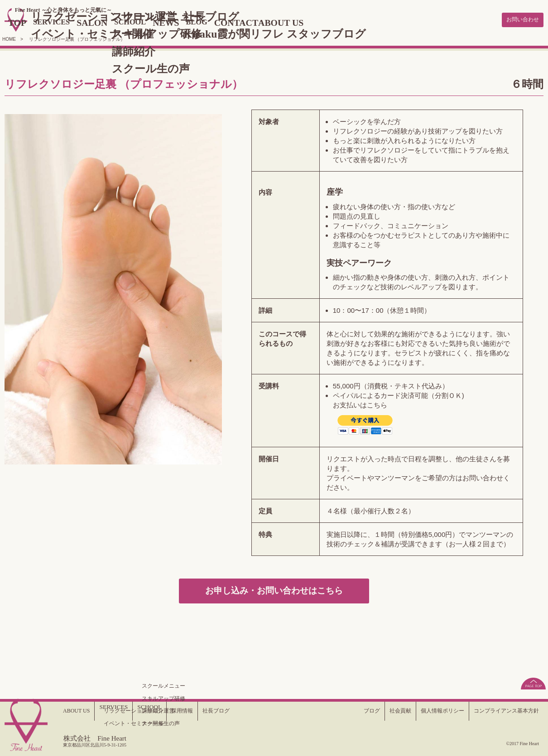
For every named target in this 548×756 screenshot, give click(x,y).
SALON (127, 22)
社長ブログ (226, 711)
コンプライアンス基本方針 (501, 711)
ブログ (349, 711)
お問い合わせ (519, 19)
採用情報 (187, 711)
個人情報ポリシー (428, 711)
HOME (9, 37)
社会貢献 (380, 711)
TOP (42, 22)
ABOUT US (339, 22)
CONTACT (287, 22)
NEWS (209, 22)
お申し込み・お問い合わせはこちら (274, 591)
